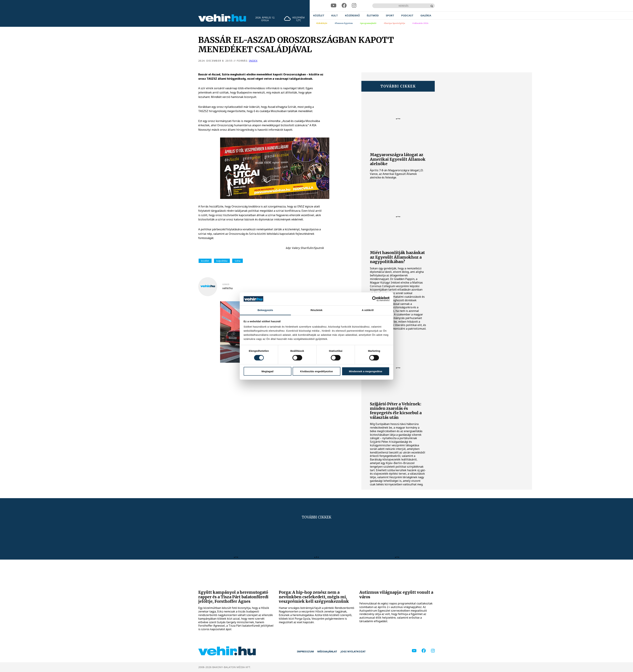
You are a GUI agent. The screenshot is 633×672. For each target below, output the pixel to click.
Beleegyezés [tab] (265, 310)
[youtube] (334, 6)
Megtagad (267, 371)
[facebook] (344, 6)
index (253, 61)
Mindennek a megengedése (366, 371)
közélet (205, 261)
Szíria (238, 261)
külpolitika (222, 261)
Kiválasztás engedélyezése (316, 371)
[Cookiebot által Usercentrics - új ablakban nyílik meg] (375, 299)
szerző (226, 284)
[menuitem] (319, 15)
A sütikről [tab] (368, 310)
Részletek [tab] (316, 310)
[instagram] (354, 6)
